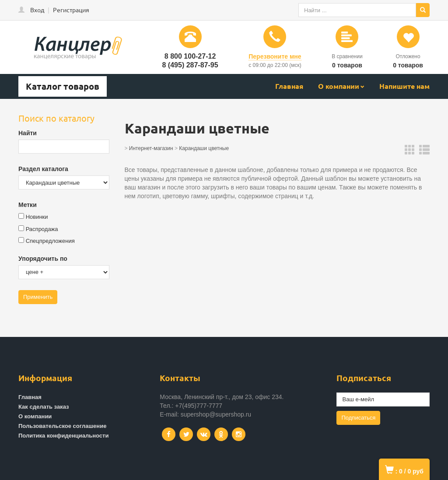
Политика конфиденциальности (63, 436)
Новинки (37, 217)
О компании (339, 86)
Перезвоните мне (275, 56)
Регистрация (71, 10)
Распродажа (42, 229)
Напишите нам (404, 86)
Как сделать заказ (44, 407)
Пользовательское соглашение (62, 426)
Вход (37, 10)
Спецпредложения (50, 241)
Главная (289, 86)
